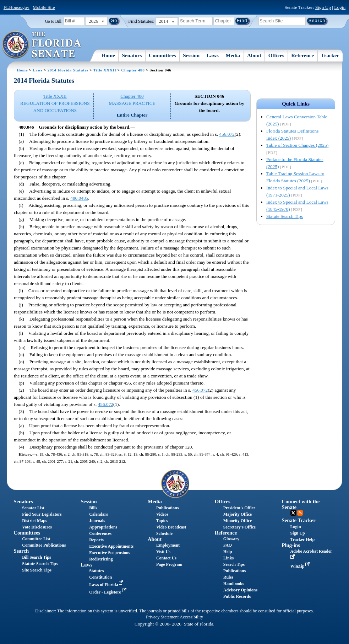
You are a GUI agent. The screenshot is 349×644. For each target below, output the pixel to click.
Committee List (36, 539)
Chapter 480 (133, 70)
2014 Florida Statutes (68, 70)
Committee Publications (44, 545)
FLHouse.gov (17, 7)
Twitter (293, 513)
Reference (302, 55)
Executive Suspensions (110, 553)
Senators (132, 55)
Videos (162, 514)
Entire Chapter (132, 115)
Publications (167, 508)
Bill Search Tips (36, 557)
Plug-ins (291, 545)
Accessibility (191, 617)
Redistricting (101, 559)
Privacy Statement (162, 617)
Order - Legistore (108, 592)
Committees (162, 55)
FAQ (228, 545)
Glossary (231, 539)
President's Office (239, 508)
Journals (97, 521)
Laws (213, 55)
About (254, 55)
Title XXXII (105, 70)
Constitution (100, 577)
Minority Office (238, 521)
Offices (276, 55)
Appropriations (103, 527)
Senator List (33, 508)
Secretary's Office (239, 527)
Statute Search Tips (285, 216)
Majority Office (238, 514)
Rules (228, 577)
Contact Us (166, 558)
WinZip (301, 566)
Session (191, 55)
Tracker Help (303, 540)
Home (108, 55)
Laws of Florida (107, 585)
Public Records (237, 596)
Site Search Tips (37, 570)
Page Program (169, 564)
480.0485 (79, 198)
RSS (300, 513)
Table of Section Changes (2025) (297, 145)
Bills (93, 508)
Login (340, 7)
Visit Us (163, 552)
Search (21, 551)
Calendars (99, 514)
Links (228, 558)
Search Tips (234, 564)
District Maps (34, 521)
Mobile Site (44, 7)
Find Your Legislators (42, 514)
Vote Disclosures (37, 527)
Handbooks (234, 584)
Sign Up (323, 7)
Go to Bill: (54, 21)
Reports (96, 540)
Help (228, 552)
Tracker (330, 55)
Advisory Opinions (240, 590)
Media (233, 55)
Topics (162, 521)
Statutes (96, 571)
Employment (168, 545)
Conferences (100, 533)
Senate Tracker (299, 520)
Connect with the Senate (301, 504)
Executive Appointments (111, 546)
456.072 (227, 134)
